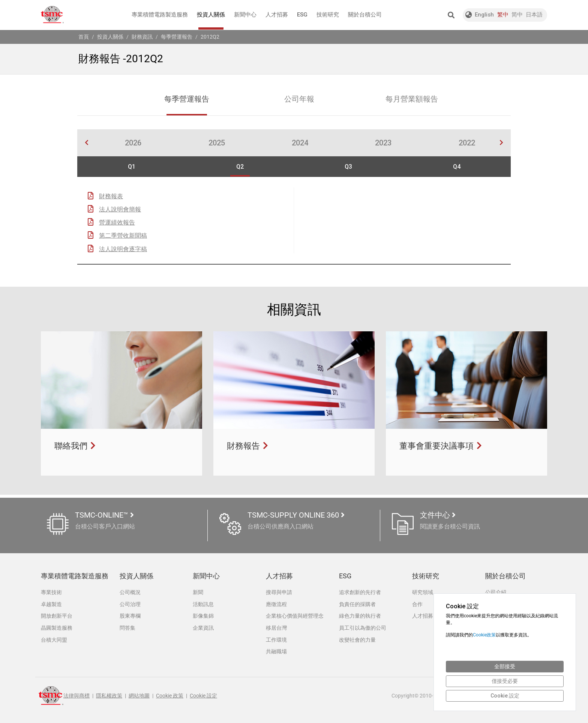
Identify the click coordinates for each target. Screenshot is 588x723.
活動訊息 (203, 604)
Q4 (457, 167)
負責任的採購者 (357, 604)
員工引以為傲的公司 (363, 628)
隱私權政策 (109, 696)
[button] (451, 15)
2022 (467, 143)
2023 (383, 143)
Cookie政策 (484, 635)
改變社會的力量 (357, 640)
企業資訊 (203, 628)
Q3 (348, 167)
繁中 (503, 15)
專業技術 (51, 592)
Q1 (132, 167)
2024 (300, 143)
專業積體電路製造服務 (160, 15)
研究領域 (423, 592)
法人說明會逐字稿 (123, 249)
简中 (517, 15)
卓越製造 (51, 604)
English (484, 15)
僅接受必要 (505, 681)
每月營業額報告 (412, 99)
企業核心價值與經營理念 (295, 616)
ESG (302, 15)
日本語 (534, 15)
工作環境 (276, 640)
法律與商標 (76, 696)
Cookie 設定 (203, 696)
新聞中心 (245, 15)
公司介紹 (496, 592)
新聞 (198, 592)
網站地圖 (139, 696)
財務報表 (111, 196)
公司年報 (299, 99)
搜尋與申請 (279, 592)
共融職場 (276, 651)
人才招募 (277, 15)
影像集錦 (203, 616)
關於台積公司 (365, 15)
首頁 (84, 37)
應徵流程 (276, 604)
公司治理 (130, 604)
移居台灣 (276, 628)
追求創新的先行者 (360, 592)
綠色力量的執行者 (360, 616)
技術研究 (328, 15)
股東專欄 (130, 616)
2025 (217, 143)
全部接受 (505, 666)
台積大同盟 (54, 640)
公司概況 (130, 592)
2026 (133, 143)
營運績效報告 (117, 222)
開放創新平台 (57, 616)
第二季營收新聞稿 (123, 236)
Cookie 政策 (170, 696)
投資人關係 (211, 20)
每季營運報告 (177, 37)
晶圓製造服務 (57, 628)
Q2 (240, 167)
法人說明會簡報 (120, 209)
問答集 (127, 628)
